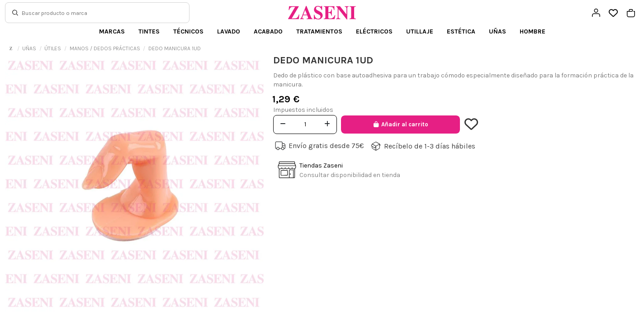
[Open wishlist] (613, 13)
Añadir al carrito (400, 124)
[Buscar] (15, 13)
